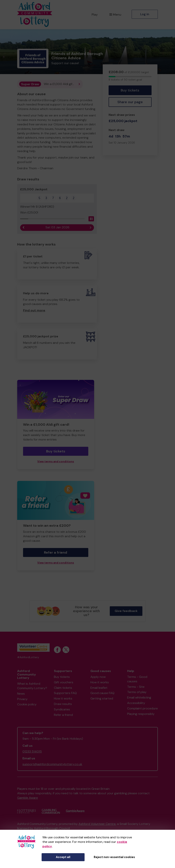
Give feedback (126, 611)
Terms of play (137, 692)
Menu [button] (115, 15)
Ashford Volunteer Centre (97, 824)
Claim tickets (63, 688)
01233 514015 (32, 751)
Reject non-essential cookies (114, 857)
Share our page (130, 102)
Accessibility (136, 703)
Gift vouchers (64, 682)
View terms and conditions (56, 461)
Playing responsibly (141, 714)
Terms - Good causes (137, 679)
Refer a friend (56, 552)
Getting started (102, 698)
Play (95, 15)
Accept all (63, 857)
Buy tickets (130, 90)
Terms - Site (136, 687)
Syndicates (62, 709)
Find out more (34, 310)
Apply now (98, 677)
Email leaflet (99, 688)
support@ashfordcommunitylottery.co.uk (52, 764)
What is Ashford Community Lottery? (32, 686)
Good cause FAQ (102, 693)
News (21, 694)
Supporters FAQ (65, 693)
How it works (63, 698)
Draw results (63, 704)
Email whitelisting (139, 697)
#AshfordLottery (28, 657)
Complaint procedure (142, 708)
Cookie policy (27, 704)
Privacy (22, 699)
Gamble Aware (28, 798)
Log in (145, 14)
